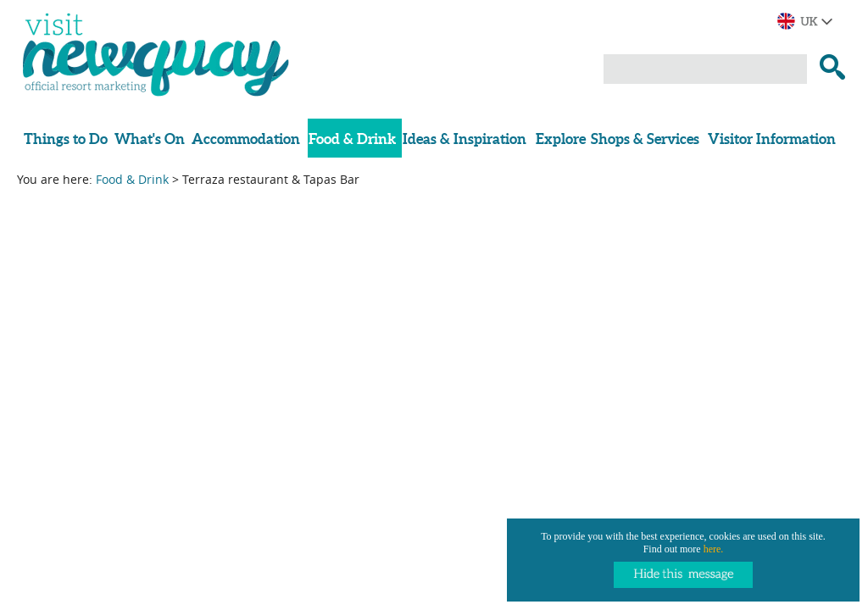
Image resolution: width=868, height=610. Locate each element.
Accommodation (246, 139)
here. (714, 549)
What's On (150, 139)
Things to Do (66, 139)
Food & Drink (352, 139)
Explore (561, 139)
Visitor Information (772, 139)
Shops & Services (645, 139)
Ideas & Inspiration (465, 139)
